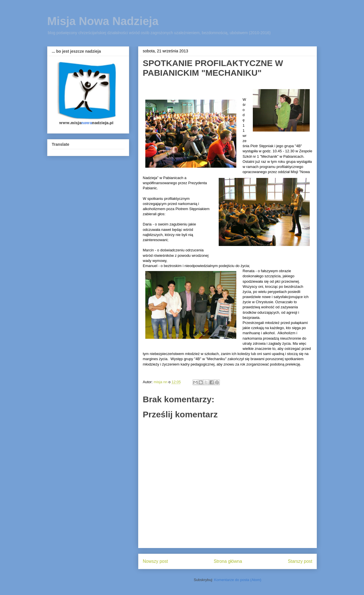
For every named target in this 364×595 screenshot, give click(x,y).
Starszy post (300, 561)
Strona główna (228, 561)
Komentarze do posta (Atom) (238, 580)
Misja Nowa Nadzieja (103, 21)
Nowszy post (155, 561)
